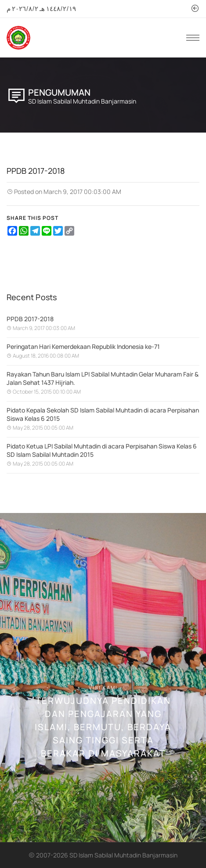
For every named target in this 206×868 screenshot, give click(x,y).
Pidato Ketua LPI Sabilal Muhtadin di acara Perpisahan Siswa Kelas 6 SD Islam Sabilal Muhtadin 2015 (102, 450)
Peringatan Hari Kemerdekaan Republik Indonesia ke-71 (83, 346)
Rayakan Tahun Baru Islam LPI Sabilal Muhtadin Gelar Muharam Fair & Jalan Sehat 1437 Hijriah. (103, 378)
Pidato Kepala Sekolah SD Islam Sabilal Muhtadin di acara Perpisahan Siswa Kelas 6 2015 (103, 414)
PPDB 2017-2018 (30, 319)
